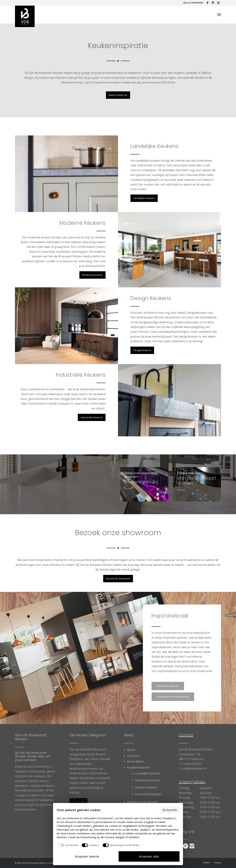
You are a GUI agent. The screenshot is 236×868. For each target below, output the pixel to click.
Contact (186, 735)
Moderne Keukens (83, 223)
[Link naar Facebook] (207, 3)
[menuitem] (219, 14)
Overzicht (170, 810)
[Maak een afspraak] (168, 686)
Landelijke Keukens (155, 146)
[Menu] (219, 14)
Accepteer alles (149, 856)
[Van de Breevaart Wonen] (25, 14)
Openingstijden (192, 782)
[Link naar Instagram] (218, 3)
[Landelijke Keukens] (144, 198)
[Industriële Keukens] (92, 417)
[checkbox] (67, 845)
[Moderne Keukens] (92, 275)
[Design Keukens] (142, 350)
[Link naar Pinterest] (213, 3)
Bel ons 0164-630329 (193, 3)
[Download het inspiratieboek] (173, 697)
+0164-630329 (192, 764)
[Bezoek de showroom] (118, 579)
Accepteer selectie (87, 856)
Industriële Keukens (81, 375)
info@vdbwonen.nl (194, 768)
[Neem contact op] (118, 95)
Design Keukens (151, 298)
